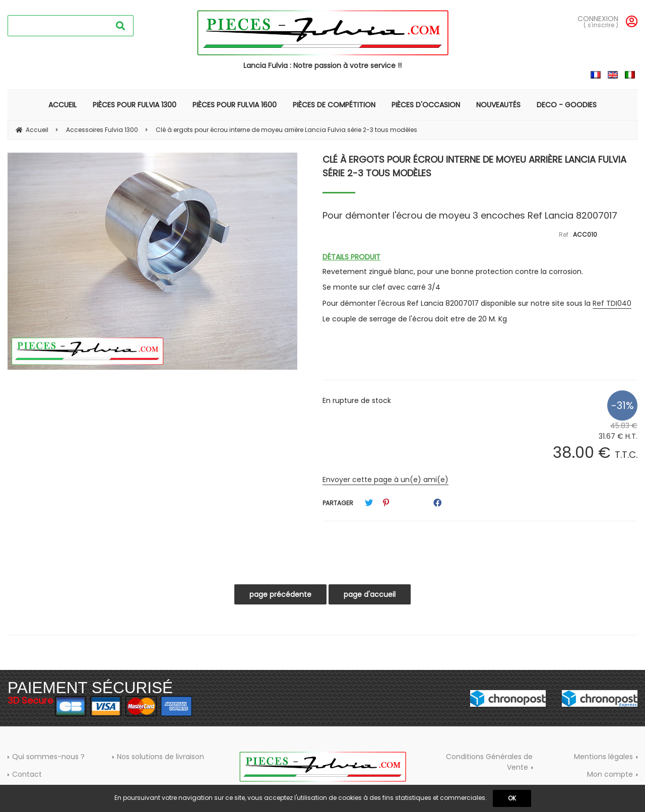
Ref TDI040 (612, 303)
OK (512, 798)
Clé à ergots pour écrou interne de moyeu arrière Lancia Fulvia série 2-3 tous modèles (474, 166)
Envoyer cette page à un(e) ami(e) (385, 480)
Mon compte (610, 774)
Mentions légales (603, 757)
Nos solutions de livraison (160, 757)
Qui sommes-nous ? (48, 757)
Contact (27, 774)
